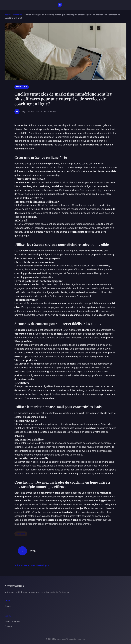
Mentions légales (12, 621)
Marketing (18, 15)
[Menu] (71, 5)
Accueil (8, 15)
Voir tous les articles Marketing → (32, 565)
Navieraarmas (14, 586)
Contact (8, 626)
